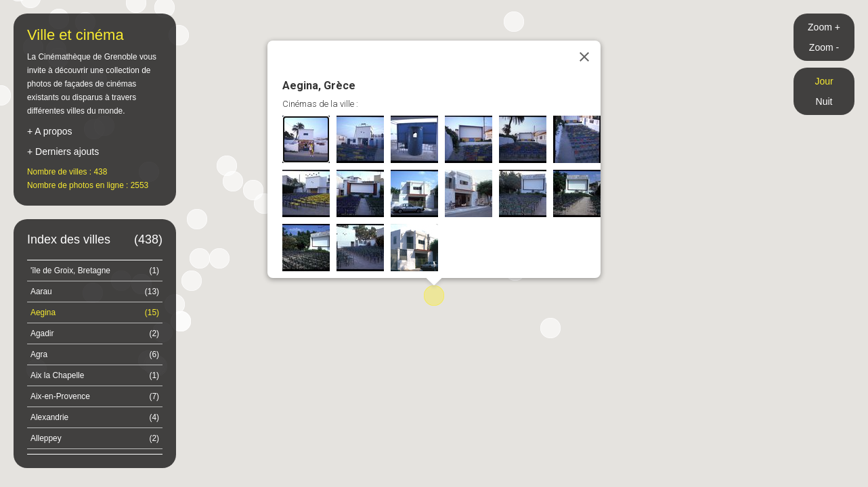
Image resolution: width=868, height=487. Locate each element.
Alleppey (95, 438)
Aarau (95, 292)
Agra (95, 354)
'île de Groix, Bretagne (95, 271)
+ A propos (50, 131)
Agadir (95, 333)
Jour (824, 81)
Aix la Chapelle (95, 375)
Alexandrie (95, 417)
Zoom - (824, 47)
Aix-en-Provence (95, 396)
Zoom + (824, 27)
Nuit (824, 101)
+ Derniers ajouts (63, 152)
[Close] (584, 57)
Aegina (95, 312)
